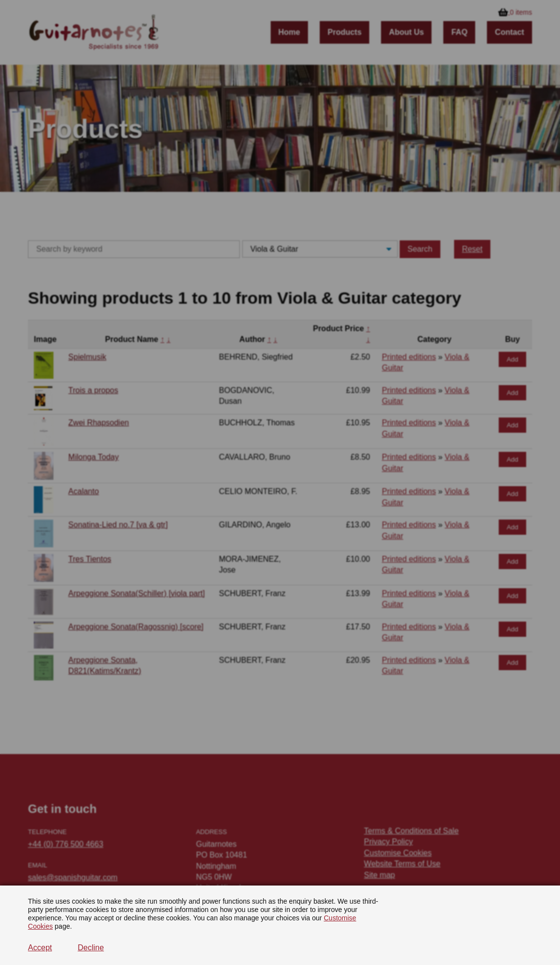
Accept (40, 948)
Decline (90, 948)
